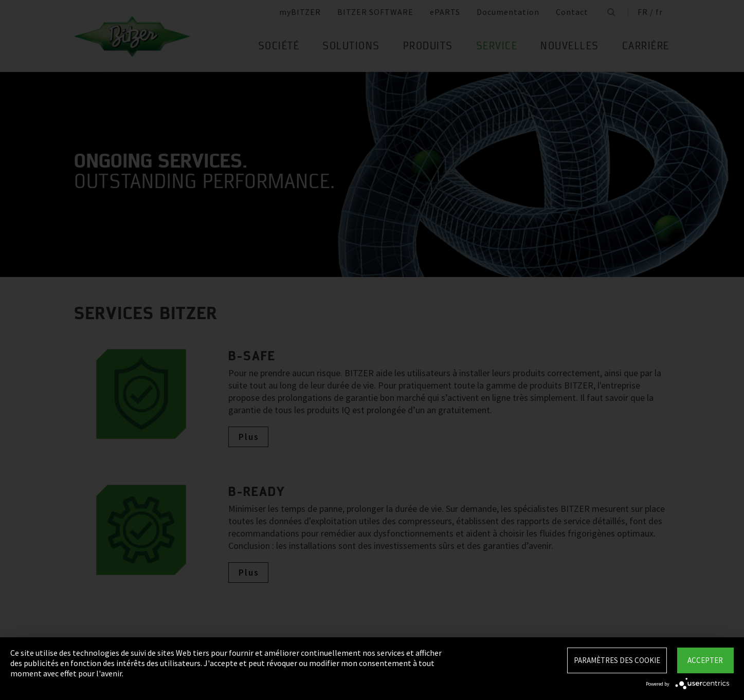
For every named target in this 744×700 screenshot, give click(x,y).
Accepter (705, 660)
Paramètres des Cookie (617, 660)
